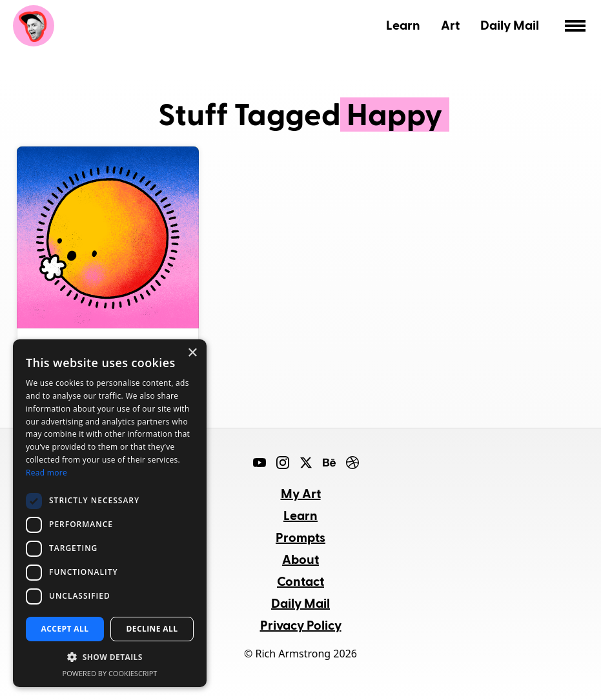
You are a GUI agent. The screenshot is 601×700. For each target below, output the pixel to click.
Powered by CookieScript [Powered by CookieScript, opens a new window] (110, 673)
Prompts (300, 537)
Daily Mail (510, 25)
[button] (110, 657)
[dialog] (110, 513)
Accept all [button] (65, 629)
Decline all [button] (152, 629)
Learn (403, 25)
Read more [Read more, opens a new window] (46, 473)
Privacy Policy (301, 625)
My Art (301, 493)
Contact (300, 581)
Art (450, 25)
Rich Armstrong (34, 26)
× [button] (192, 353)
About (300, 559)
